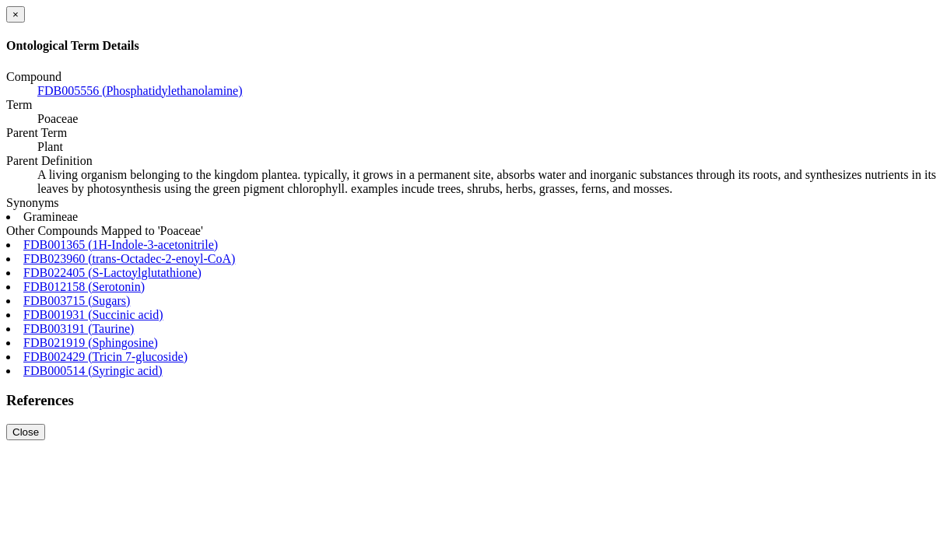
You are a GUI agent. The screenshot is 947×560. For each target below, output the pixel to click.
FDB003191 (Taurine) (79, 329)
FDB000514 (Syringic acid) (93, 371)
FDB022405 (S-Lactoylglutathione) (112, 273)
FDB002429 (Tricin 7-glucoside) (105, 357)
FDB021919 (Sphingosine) (91, 343)
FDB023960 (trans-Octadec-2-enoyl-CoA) (129, 259)
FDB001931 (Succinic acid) (93, 315)
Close (26, 432)
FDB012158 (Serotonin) (84, 287)
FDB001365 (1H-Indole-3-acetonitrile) (121, 245)
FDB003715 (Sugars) (77, 301)
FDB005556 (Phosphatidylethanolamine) (140, 91)
